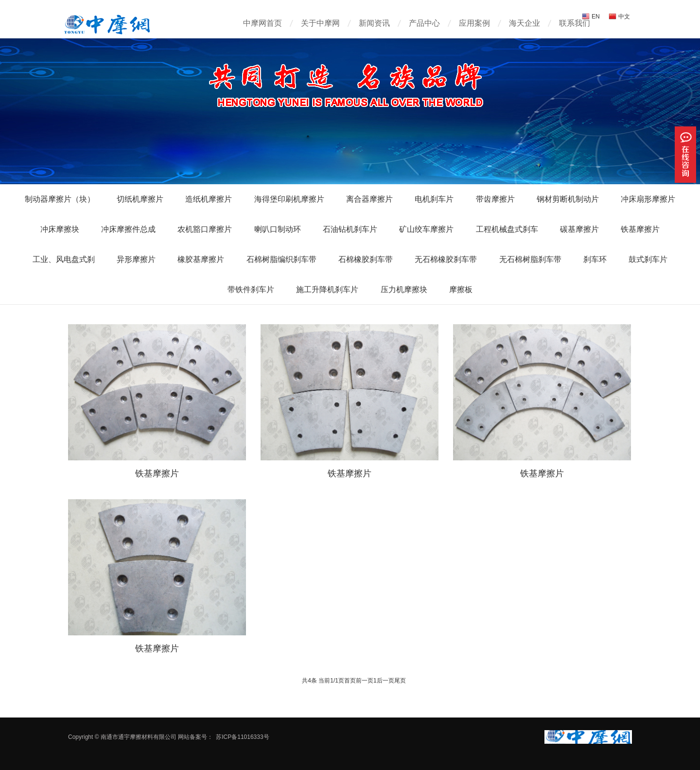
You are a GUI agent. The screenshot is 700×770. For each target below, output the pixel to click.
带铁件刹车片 (251, 289)
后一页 (385, 681)
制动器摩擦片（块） (60, 199)
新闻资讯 (374, 23)
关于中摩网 (320, 23)
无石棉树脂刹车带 (530, 259)
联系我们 (575, 23)
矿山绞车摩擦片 (426, 229)
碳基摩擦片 (579, 229)
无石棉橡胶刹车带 (446, 259)
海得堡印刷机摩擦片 (289, 199)
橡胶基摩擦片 (201, 259)
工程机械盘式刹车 (507, 229)
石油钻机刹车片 (350, 229)
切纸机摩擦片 (140, 199)
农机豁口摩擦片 (205, 229)
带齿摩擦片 (495, 199)
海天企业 (525, 23)
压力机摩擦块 (404, 289)
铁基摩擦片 (640, 229)
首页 (350, 681)
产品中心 (424, 23)
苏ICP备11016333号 (242, 737)
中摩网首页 (262, 23)
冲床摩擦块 (60, 229)
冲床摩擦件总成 (128, 229)
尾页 (400, 681)
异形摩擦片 (136, 259)
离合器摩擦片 (369, 199)
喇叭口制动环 (278, 229)
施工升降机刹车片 (327, 289)
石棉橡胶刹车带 (366, 259)
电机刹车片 (434, 199)
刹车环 (595, 259)
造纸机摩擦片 (209, 199)
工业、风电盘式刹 (64, 259)
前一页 (365, 681)
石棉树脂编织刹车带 (281, 259)
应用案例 (474, 23)
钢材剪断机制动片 (568, 199)
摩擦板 (461, 289)
